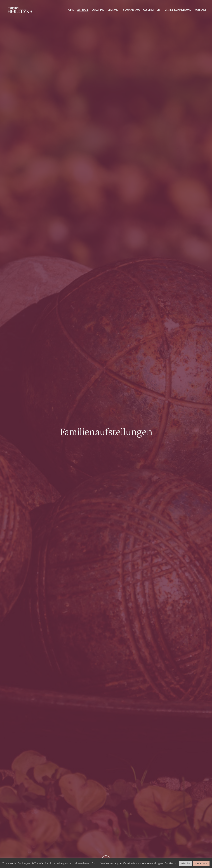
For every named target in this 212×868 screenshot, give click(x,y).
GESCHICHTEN (152, 10)
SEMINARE (83, 10)
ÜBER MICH (114, 10)
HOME (70, 10)
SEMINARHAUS (132, 10)
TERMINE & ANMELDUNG (177, 10)
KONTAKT (200, 10)
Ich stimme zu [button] (201, 863)
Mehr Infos (185, 863)
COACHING (98, 10)
